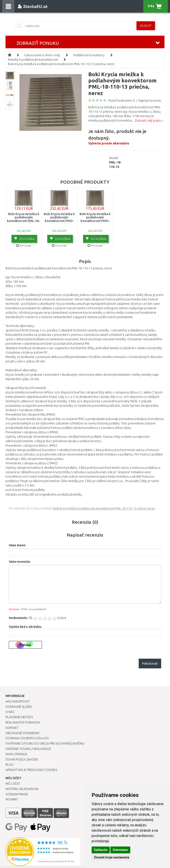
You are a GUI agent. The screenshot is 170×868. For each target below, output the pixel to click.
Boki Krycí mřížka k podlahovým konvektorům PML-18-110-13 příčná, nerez (104, 508)
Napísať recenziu (150, 101)
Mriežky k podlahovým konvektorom (33, 60)
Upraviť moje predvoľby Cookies (31, 770)
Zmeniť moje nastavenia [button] (111, 857)
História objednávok (22, 789)
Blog (9, 765)
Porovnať (24, 246)
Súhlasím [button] (101, 850)
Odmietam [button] (120, 850)
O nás (10, 712)
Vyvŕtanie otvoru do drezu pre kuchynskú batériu (45, 743)
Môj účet (13, 784)
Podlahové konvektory (89, 55)
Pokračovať (150, 664)
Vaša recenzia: (20, 562)
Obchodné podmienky (23, 733)
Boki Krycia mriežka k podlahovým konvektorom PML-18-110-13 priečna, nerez (61, 64)
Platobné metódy (19, 717)
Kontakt (12, 728)
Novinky (12, 799)
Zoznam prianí (17, 794)
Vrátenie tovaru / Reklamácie (28, 749)
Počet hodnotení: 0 (122, 101)
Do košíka (24, 239)
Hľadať (146, 26)
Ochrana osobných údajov (27, 738)
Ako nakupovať (18, 701)
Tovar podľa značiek (22, 759)
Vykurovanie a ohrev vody (42, 55)
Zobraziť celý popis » (149, 121)
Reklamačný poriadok (23, 722)
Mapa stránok (16, 754)
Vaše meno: (17, 545)
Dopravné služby (19, 707)
